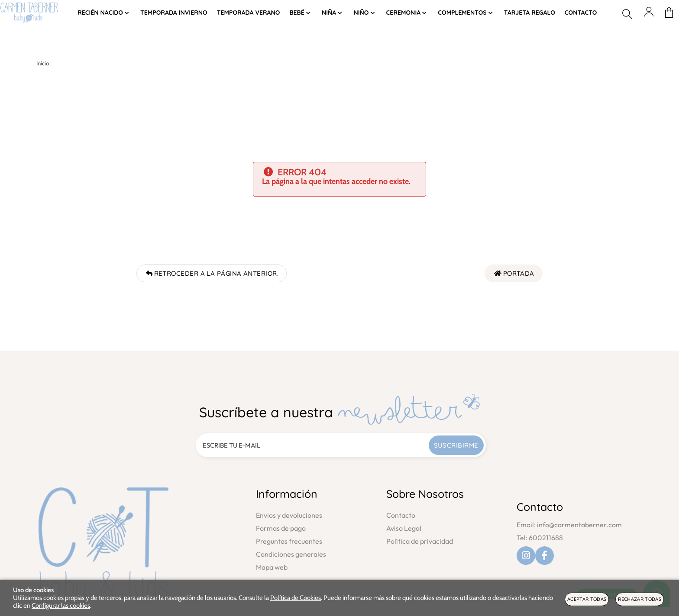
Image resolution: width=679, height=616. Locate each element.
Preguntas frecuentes (289, 541)
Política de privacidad (420, 541)
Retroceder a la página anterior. (212, 273)
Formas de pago (281, 528)
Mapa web (272, 567)
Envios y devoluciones (289, 515)
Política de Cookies (296, 598)
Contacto (401, 515)
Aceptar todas (587, 599)
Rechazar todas (640, 599)
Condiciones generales (291, 554)
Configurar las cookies (61, 606)
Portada (514, 273)
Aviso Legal (404, 528)
